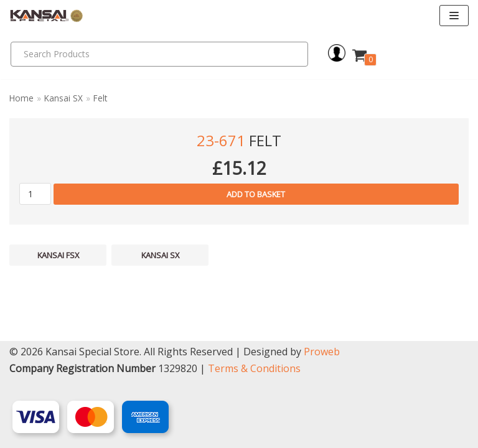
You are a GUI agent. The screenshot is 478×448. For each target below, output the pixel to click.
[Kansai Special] (47, 16)
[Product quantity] (35, 194)
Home (21, 98)
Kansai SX (63, 98)
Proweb (322, 352)
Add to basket (256, 194)
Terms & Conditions (254, 368)
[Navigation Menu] (454, 16)
